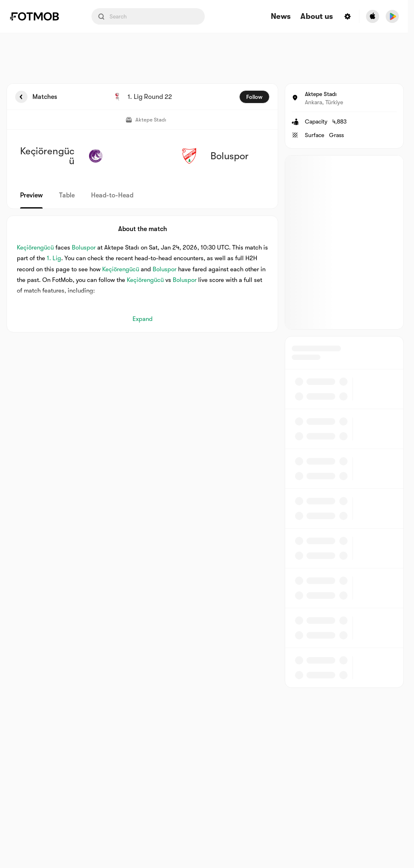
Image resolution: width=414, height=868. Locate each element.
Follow (254, 97)
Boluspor (84, 247)
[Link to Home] (40, 16)
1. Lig (54, 258)
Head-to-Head (112, 195)
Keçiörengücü (35, 247)
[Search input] (148, 16)
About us (317, 17)
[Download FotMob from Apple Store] (373, 16)
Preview (31, 195)
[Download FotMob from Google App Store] (392, 16)
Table (67, 195)
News (281, 17)
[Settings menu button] (348, 16)
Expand (143, 319)
